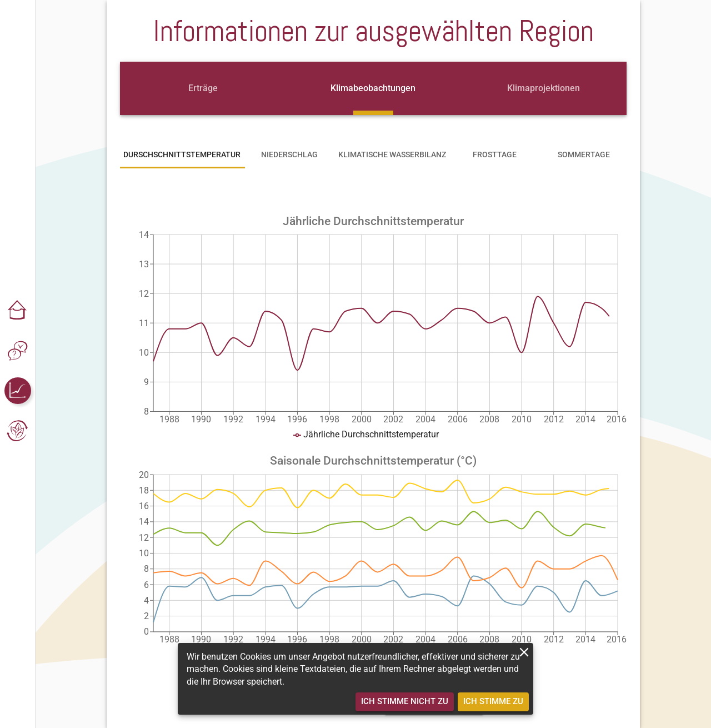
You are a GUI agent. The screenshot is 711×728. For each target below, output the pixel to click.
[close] (524, 652)
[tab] (203, 88)
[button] (18, 311)
